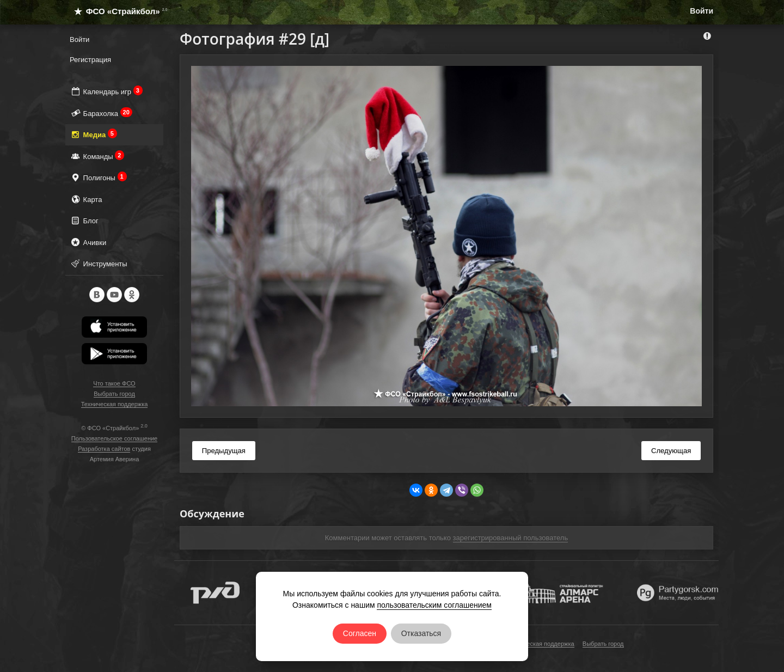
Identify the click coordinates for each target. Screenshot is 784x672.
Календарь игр (106, 91)
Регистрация (90, 60)
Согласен (360, 633)
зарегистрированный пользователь (511, 538)
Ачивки (88, 242)
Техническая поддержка (115, 404)
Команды (97, 156)
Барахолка (101, 113)
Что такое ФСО (114, 383)
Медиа (93, 134)
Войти (702, 11)
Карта (86, 199)
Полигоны (98, 177)
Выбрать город (114, 394)
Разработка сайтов (104, 449)
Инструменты (99, 263)
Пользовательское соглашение (114, 438)
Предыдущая (224, 451)
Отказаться (421, 633)
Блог (84, 220)
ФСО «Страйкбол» (116, 11)
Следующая (671, 451)
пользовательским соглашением (434, 605)
